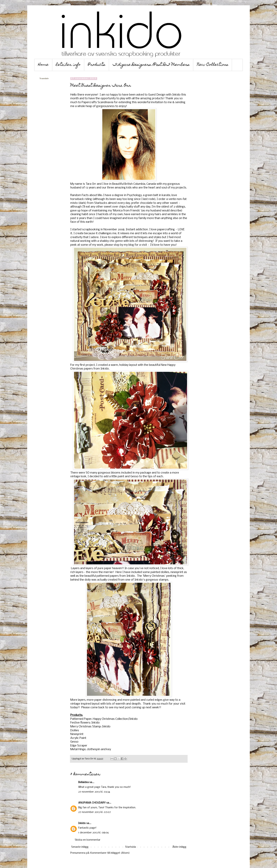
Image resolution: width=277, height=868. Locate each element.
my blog (129, 245)
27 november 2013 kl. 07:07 (95, 812)
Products (97, 65)
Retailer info (68, 65)
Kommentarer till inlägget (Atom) (110, 853)
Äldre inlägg (179, 847)
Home (43, 65)
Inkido (82, 823)
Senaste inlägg (80, 847)
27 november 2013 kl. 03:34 (94, 792)
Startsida (130, 847)
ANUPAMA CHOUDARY (92, 803)
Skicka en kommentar (88, 840)
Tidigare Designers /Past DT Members (151, 65)
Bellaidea (83, 782)
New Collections (213, 65)
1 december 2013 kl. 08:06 (94, 833)
